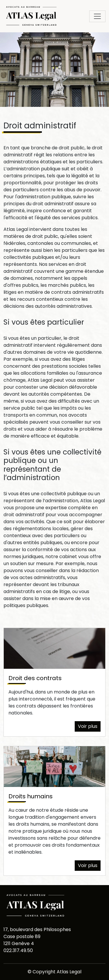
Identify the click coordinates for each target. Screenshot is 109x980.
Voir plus (88, 726)
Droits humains (31, 796)
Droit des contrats (35, 678)
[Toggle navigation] (97, 16)
